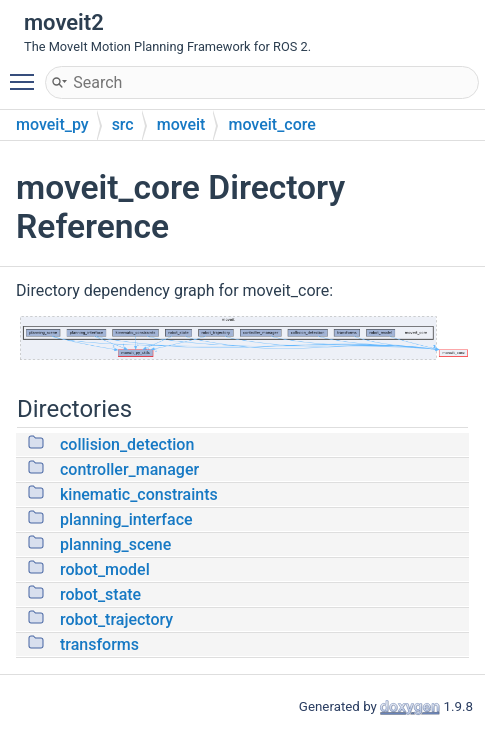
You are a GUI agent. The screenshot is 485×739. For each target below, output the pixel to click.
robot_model (105, 569)
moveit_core (271, 124)
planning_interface (126, 519)
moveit (181, 124)
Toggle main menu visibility (27, 73)
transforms (99, 644)
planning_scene (115, 544)
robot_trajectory (116, 619)
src (123, 124)
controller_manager (129, 469)
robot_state (100, 594)
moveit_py (52, 124)
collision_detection (127, 444)
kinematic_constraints (139, 494)
